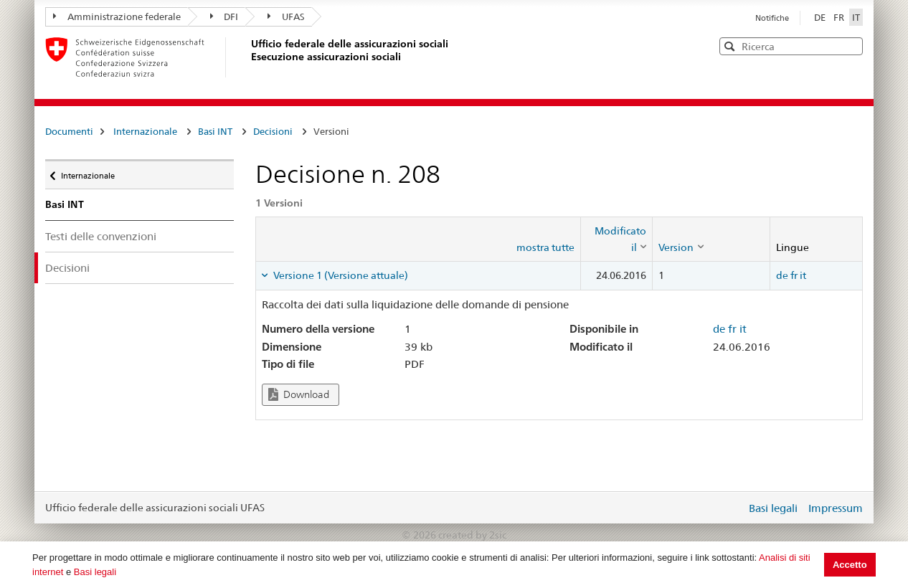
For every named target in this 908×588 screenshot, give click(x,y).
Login (732, 508)
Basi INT (215, 131)
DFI (224, 16)
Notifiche (772, 18)
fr (794, 275)
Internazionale (145, 131)
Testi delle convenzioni (101, 236)
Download (299, 395)
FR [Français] (840, 17)
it (803, 275)
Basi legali (95, 572)
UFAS (286, 16)
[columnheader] (617, 239)
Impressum (836, 508)
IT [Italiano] (856, 17)
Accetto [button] (850, 565)
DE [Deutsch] (821, 17)
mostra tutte (545, 247)
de (782, 275)
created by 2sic (472, 535)
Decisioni (273, 131)
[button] (851, 46)
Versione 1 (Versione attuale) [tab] (340, 275)
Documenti (69, 131)
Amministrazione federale (117, 16)
